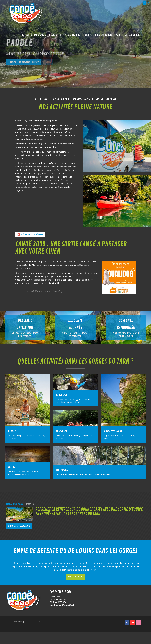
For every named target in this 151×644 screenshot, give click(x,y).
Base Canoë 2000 (104, 35)
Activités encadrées (71, 35)
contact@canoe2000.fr (65, 605)
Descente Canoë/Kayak (34, 35)
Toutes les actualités (20, 526)
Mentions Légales (30, 622)
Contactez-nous (75, 577)
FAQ (118, 35)
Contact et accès (132, 35)
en (148, 3)
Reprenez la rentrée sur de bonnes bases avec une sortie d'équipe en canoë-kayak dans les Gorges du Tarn (89, 512)
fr (144, 3)
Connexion (42, 622)
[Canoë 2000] (26, 14)
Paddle (53, 35)
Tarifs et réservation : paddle (24, 62)
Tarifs (88, 35)
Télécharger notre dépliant (32, 235)
